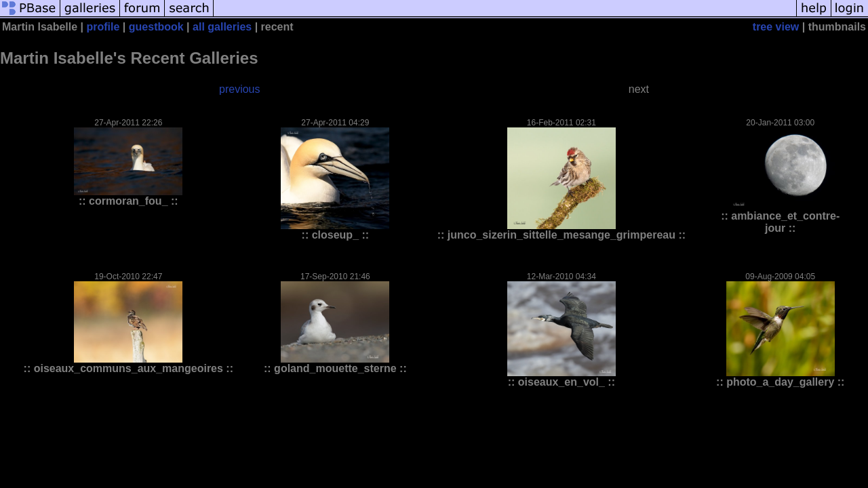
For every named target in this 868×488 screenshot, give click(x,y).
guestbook (156, 27)
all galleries (222, 27)
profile (103, 27)
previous (239, 89)
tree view (776, 27)
